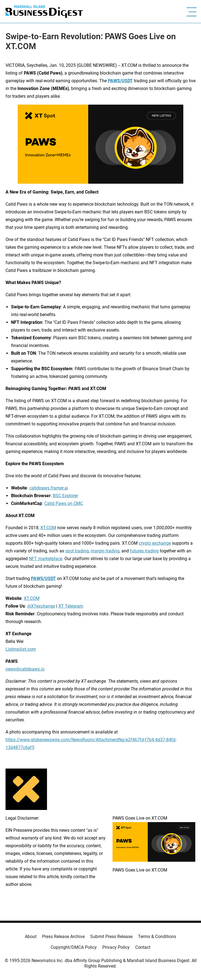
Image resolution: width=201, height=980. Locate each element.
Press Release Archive (63, 937)
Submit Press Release (111, 937)
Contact (143, 947)
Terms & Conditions (157, 937)
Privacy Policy (116, 947)
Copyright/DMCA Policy (74, 947)
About (31, 937)
